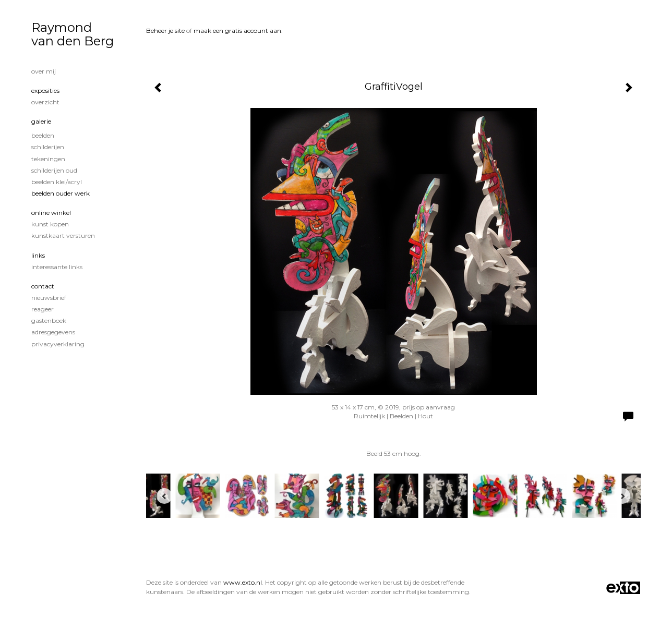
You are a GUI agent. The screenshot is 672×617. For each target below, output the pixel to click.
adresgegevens (53, 332)
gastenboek (49, 320)
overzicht (45, 102)
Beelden (43, 135)
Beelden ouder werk (61, 193)
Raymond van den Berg (73, 34)
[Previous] (164, 496)
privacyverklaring (58, 344)
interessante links (57, 267)
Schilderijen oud (54, 170)
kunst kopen (50, 224)
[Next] (622, 496)
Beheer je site (165, 31)
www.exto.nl (243, 582)
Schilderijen (48, 147)
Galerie (41, 121)
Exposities (45, 90)
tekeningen (48, 159)
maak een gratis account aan (237, 31)
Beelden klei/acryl (57, 182)
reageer (43, 309)
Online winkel (51, 213)
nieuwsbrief (49, 298)
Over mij (44, 71)
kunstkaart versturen (63, 235)
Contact (43, 286)
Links (38, 255)
